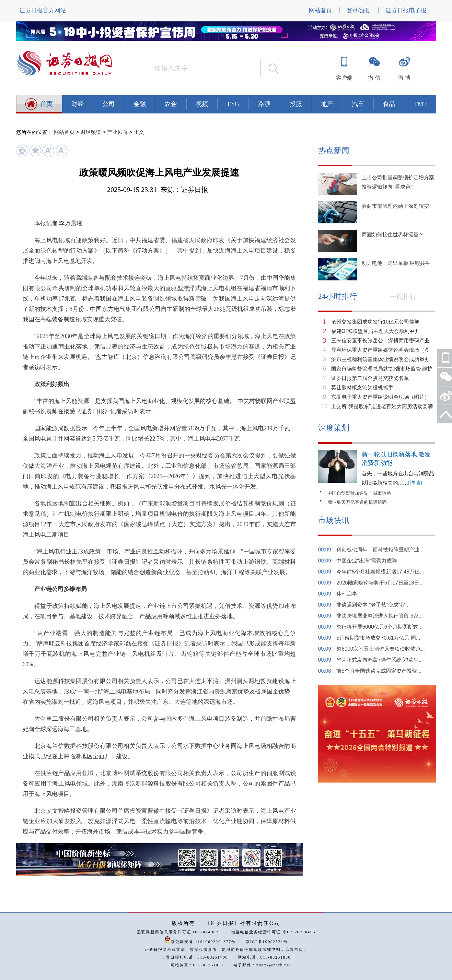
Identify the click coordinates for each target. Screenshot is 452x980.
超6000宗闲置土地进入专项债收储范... (381, 649)
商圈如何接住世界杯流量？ (393, 235)
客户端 (344, 78)
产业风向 (117, 132)
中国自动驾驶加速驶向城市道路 (359, 493)
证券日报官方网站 (43, 10)
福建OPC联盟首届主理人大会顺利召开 (376, 331)
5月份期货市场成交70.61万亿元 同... (378, 638)
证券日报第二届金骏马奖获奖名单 (370, 378)
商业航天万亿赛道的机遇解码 (357, 502)
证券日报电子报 (406, 10)
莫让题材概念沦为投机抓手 (362, 388)
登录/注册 (359, 10)
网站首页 (320, 10)
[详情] (415, 483)
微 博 (404, 78)
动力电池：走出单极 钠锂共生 (396, 263)
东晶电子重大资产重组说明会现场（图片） (380, 397)
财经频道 (91, 132)
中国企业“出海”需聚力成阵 (367, 561)
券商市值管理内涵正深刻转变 (395, 206)
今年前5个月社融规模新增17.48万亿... (380, 572)
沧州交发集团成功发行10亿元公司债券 (376, 322)
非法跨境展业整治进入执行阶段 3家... (380, 616)
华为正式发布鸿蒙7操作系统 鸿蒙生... (380, 660)
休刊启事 (347, 594)
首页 (46, 104)
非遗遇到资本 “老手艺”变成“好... (373, 605)
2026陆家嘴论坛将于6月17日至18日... (380, 583)
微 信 (374, 78)
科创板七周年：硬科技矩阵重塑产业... (380, 550)
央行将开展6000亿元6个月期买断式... (379, 627)
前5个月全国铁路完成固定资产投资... (379, 671)
